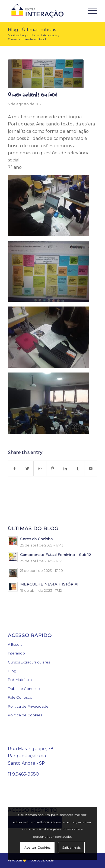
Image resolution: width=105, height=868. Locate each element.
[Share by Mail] (91, 468)
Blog (12, 671)
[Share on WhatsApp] (40, 468)
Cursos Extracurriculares (29, 662)
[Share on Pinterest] (53, 468)
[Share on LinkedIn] (65, 468)
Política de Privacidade (28, 706)
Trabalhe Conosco (24, 689)
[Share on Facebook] (15, 468)
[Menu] (90, 11)
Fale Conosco (20, 697)
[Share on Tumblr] (78, 468)
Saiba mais (71, 847)
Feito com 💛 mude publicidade (31, 860)
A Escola (15, 644)
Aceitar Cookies (37, 847)
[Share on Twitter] (27, 468)
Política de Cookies (25, 715)
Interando (16, 653)
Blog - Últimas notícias (32, 30)
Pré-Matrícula (20, 680)
